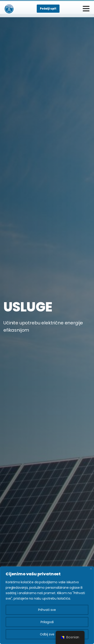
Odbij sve (47, 634)
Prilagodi (47, 622)
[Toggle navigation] (86, 9)
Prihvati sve (47, 610)
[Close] (91, 569)
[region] (47, 605)
